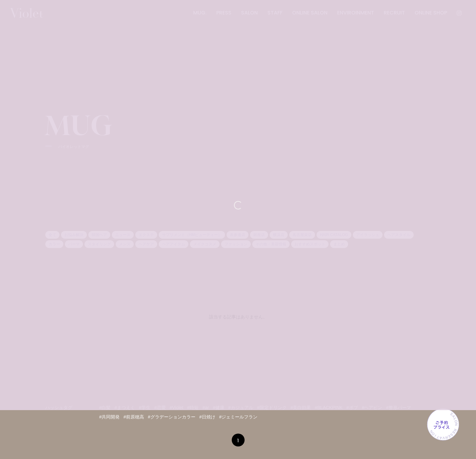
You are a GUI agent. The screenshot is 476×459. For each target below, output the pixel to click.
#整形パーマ (399, 408)
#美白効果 (301, 408)
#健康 (219, 408)
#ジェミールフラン (238, 417)
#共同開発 (110, 417)
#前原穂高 (134, 417)
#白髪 (105, 408)
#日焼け (207, 417)
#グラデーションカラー (172, 417)
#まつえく (125, 408)
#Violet (177, 408)
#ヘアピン (372, 408)
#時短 (193, 408)
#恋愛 (160, 408)
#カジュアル (241, 408)
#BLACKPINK (328, 408)
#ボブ (352, 408)
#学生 (145, 408)
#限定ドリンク (272, 408)
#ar (206, 408)
